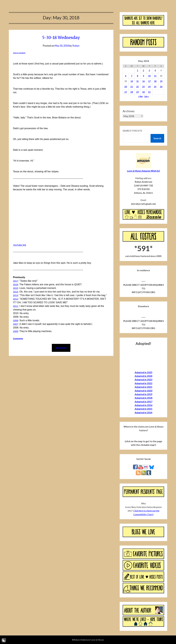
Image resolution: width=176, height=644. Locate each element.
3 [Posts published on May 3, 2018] (149, 70)
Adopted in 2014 (143, 413)
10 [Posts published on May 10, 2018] (149, 76)
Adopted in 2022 (143, 383)
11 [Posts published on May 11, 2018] (155, 76)
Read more (61, 348)
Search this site (132, 131)
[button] (4, 640)
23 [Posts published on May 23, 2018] (143, 87)
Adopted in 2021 (143, 387)
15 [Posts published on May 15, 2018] (138, 81)
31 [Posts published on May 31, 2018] (149, 92)
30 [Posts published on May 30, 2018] (143, 92)
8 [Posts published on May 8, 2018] (138, 76)
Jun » (147, 96)
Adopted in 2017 (143, 402)
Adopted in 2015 (143, 409)
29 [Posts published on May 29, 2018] (138, 92)
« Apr (141, 96)
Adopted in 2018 (143, 398)
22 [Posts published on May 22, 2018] (138, 87)
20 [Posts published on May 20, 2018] (126, 87)
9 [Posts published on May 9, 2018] (143, 76)
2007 (16, 324)
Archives (129, 111)
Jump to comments (19, 53)
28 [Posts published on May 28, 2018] (132, 92)
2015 (16, 288)
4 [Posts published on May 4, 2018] (155, 70)
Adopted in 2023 (143, 380)
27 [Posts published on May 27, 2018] (126, 92)
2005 (16, 331)
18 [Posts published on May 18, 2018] (155, 81)
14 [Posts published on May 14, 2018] (132, 81)
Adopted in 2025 (143, 372)
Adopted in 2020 (143, 391)
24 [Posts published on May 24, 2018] (149, 87)
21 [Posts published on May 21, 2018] (132, 87)
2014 (16, 292)
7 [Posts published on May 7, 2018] (132, 76)
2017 (16, 281)
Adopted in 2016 (143, 405)
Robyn (77, 46)
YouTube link (20, 245)
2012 (16, 299)
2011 (16, 306)
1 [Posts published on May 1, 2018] (138, 70)
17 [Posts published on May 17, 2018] (149, 81)
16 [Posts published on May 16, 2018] (143, 81)
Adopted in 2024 (143, 376)
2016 (16, 284)
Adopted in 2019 (143, 394)
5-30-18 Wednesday (61, 37)
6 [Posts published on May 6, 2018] (126, 76)
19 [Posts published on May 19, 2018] (161, 81)
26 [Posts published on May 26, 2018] (161, 87)
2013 (16, 295)
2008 (16, 320)
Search (157, 138)
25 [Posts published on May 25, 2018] (155, 87)
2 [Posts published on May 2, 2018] (143, 70)
